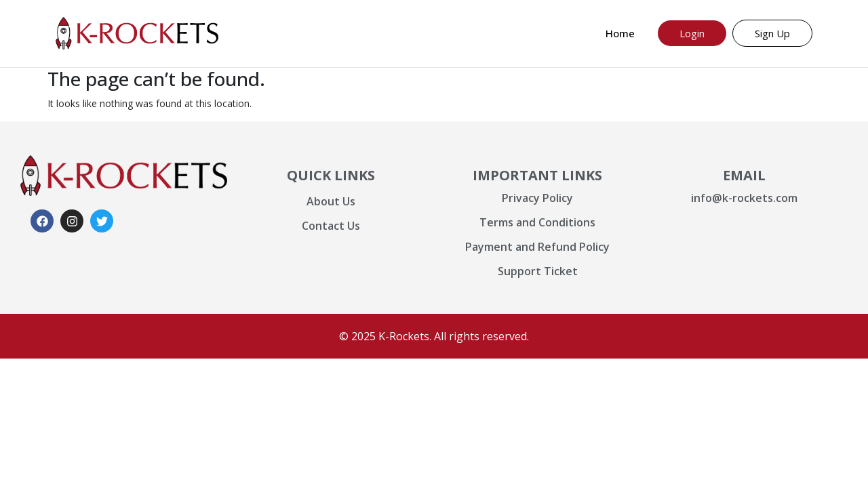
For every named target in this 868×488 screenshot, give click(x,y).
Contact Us (331, 226)
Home (620, 33)
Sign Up (772, 33)
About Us (331, 201)
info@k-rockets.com (744, 198)
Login (692, 33)
